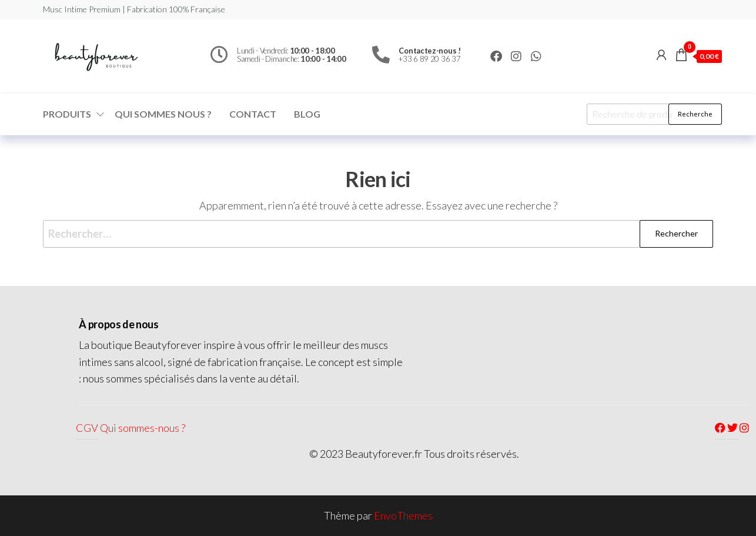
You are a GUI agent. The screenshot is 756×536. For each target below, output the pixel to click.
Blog (307, 114)
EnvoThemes (403, 515)
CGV (87, 428)
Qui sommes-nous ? (143, 428)
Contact (253, 114)
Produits (67, 114)
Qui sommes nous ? (163, 114)
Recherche (695, 114)
